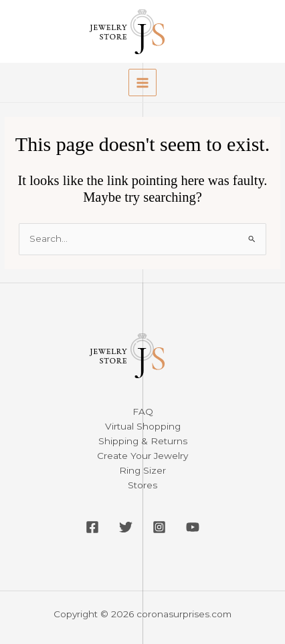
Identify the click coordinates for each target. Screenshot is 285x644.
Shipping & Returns (143, 441)
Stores (142, 485)
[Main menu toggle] (142, 83)
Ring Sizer (142, 470)
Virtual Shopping (143, 426)
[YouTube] (193, 527)
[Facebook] (92, 527)
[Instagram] (159, 527)
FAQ (143, 412)
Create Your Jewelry (142, 456)
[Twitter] (126, 527)
